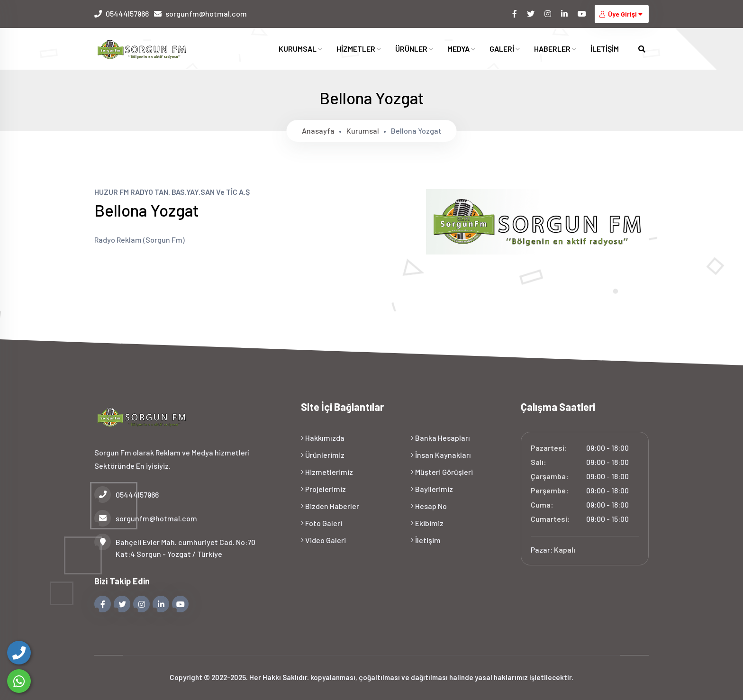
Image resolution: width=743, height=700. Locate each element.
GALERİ (505, 49)
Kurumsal (363, 131)
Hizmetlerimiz (327, 472)
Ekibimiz (427, 523)
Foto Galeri (322, 523)
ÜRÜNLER (414, 49)
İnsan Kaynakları (441, 455)
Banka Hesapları (440, 438)
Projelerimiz (323, 489)
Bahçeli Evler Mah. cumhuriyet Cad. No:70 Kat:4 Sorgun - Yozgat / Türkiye (175, 547)
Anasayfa (318, 131)
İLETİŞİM (605, 49)
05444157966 (127, 14)
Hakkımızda (323, 438)
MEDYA (461, 49)
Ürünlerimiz (323, 455)
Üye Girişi (622, 14)
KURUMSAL (300, 49)
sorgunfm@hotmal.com (206, 14)
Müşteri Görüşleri (442, 472)
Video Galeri (323, 540)
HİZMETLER (359, 49)
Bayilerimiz (432, 489)
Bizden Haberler (330, 506)
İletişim (426, 540)
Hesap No (429, 506)
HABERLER (555, 49)
